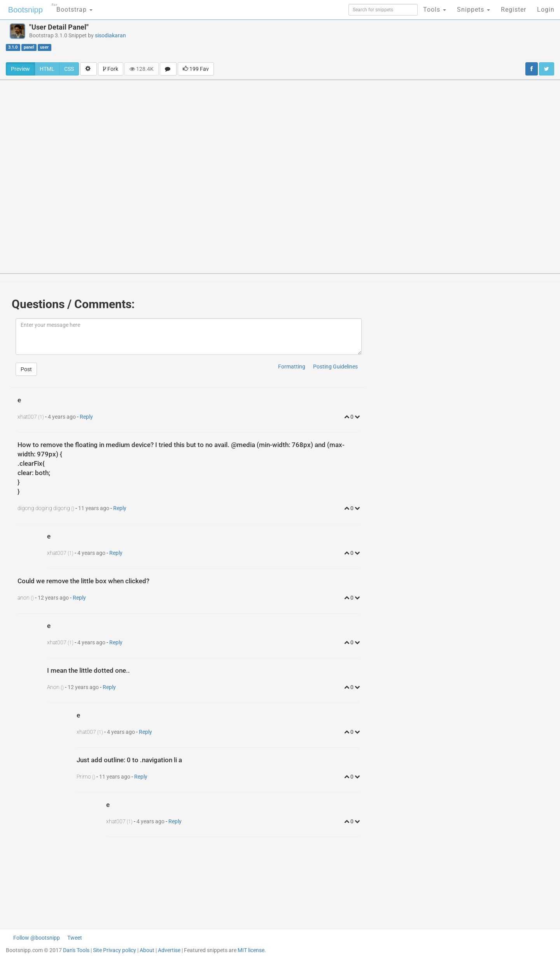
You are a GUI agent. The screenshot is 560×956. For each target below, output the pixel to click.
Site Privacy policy (115, 950)
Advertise (169, 950)
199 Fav (196, 69)
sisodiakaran (110, 35)
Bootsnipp (25, 10)
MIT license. (252, 950)
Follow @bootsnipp (37, 938)
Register (514, 10)
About (147, 950)
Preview (20, 69)
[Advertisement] (334, 41)
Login (546, 10)
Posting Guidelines (335, 367)
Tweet (75, 938)
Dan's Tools (76, 950)
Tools (435, 10)
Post (26, 369)
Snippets (473, 10)
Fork (111, 69)
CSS (69, 69)
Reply (86, 417)
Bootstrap (72, 7)
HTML (47, 69)
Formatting (292, 367)
